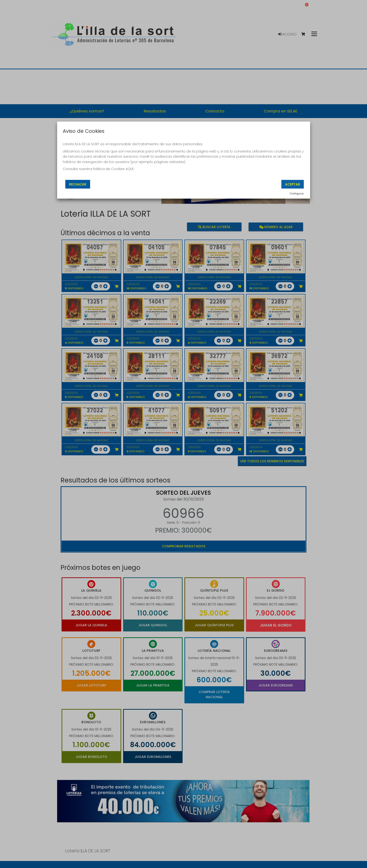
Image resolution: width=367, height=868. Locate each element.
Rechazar (78, 184)
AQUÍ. (130, 169)
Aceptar (293, 184)
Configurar (297, 193)
